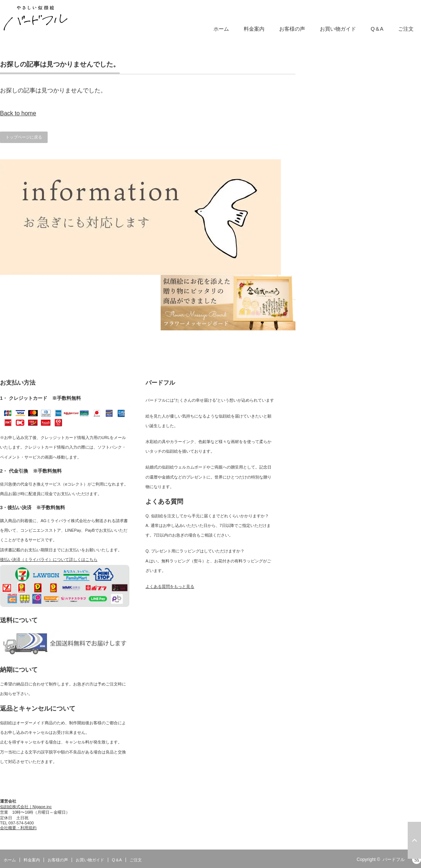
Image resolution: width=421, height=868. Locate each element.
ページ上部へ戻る (414, 840)
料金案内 (254, 29)
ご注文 (406, 29)
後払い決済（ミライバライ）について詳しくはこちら (49, 559)
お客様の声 (292, 29)
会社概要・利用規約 (18, 828)
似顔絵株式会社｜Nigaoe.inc (26, 807)
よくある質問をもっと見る (170, 586)
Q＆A (377, 29)
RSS (417, 860)
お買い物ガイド (338, 29)
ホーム (221, 29)
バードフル (394, 860)
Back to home (18, 113)
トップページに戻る (24, 137)
